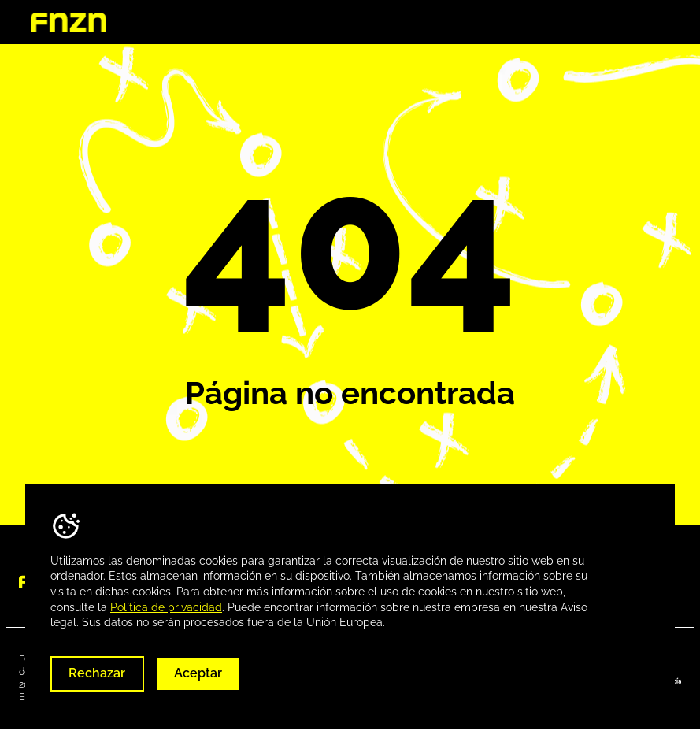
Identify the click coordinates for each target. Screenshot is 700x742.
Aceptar (198, 673)
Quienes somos (378, 22)
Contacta (644, 22)
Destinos (477, 22)
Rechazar (97, 673)
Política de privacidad (166, 607)
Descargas (560, 22)
